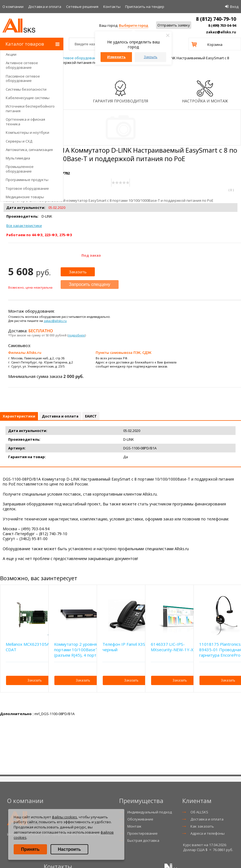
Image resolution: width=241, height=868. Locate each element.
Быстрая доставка (143, 840)
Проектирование (142, 833)
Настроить (69, 849)
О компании (13, 7)
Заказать (78, 272)
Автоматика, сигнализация (29, 150)
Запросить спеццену (90, 284)
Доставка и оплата (45, 7)
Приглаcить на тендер (145, 7)
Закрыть (151, 57)
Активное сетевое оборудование (22, 65)
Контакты (112, 7)
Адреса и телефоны (208, 833)
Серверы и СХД (19, 141)
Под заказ (91, 255)
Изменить (116, 57)
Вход (234, 7)
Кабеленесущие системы (28, 98)
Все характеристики (24, 226)
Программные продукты (27, 180)
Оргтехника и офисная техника (25, 122)
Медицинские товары (25, 197)
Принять (30, 849)
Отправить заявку (174, 25)
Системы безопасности (26, 89)
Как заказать (202, 826)
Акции (11, 54)
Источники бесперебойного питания (30, 109)
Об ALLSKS (199, 812)
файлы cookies (64, 817)
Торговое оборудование (27, 188)
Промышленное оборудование (20, 169)
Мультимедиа (18, 158)
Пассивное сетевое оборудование (23, 78)
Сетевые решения (82, 7)
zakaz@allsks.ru (221, 32)
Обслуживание (140, 819)
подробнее (77, 335)
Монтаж (134, 826)
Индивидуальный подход (150, 812)
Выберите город (133, 25)
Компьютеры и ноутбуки (27, 132)
